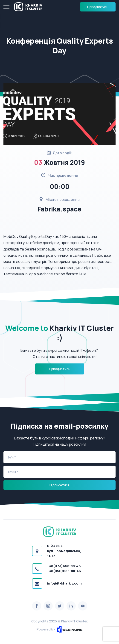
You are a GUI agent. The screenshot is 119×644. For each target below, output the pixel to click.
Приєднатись (98, 7)
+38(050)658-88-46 (64, 571)
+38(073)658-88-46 (64, 566)
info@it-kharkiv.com (64, 583)
